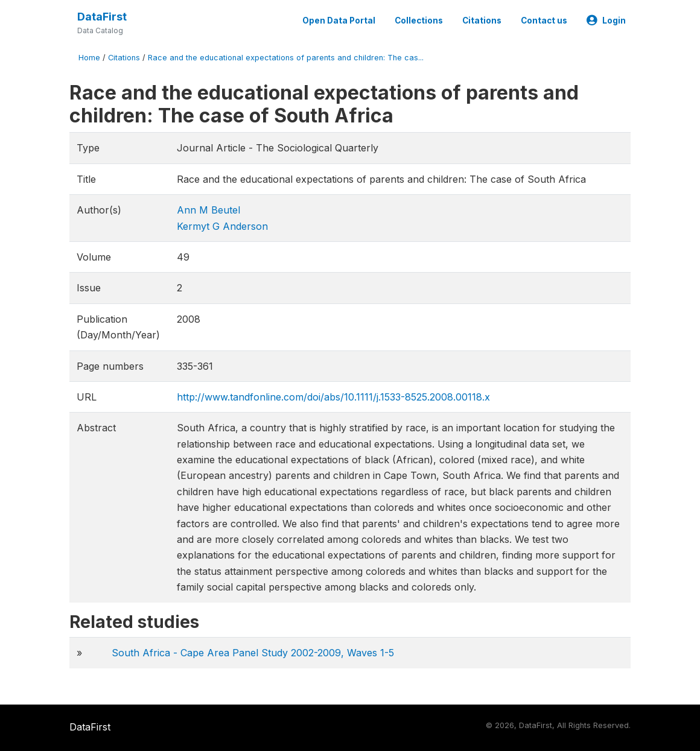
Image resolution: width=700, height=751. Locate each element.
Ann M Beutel (208, 210)
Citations (482, 21)
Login (606, 21)
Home (89, 58)
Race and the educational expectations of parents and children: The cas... (286, 58)
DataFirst (102, 17)
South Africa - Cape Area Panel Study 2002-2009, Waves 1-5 (253, 653)
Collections (419, 21)
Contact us (544, 21)
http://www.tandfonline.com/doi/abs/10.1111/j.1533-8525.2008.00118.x (333, 397)
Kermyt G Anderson (222, 226)
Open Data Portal (339, 21)
